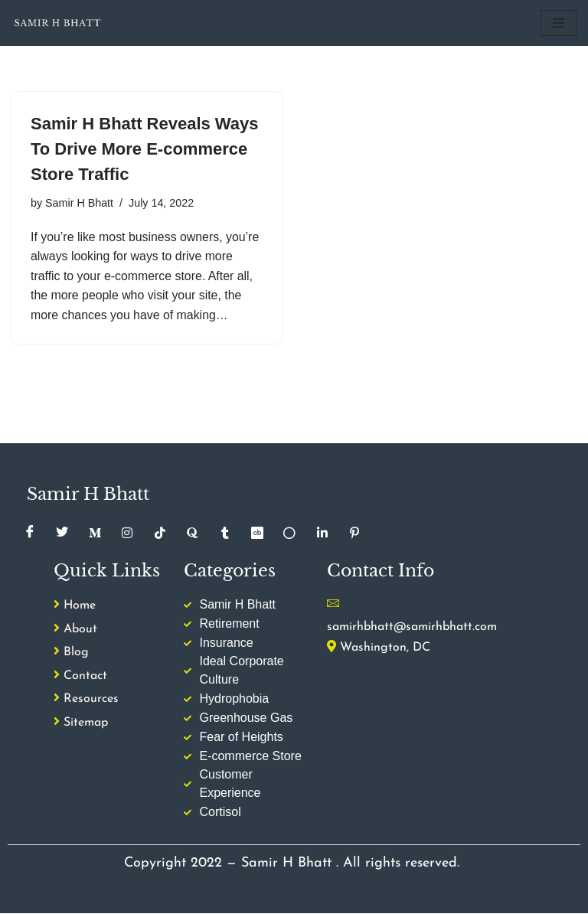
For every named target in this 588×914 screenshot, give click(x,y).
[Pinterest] (355, 534)
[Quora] (192, 534)
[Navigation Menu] (559, 23)
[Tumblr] (225, 534)
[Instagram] (127, 534)
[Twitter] (62, 534)
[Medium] (95, 534)
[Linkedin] (322, 534)
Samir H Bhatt (80, 203)
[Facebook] (30, 534)
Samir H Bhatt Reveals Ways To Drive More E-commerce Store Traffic (145, 149)
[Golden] (290, 534)
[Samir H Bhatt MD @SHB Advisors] (57, 23)
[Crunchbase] (257, 534)
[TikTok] (160, 534)
